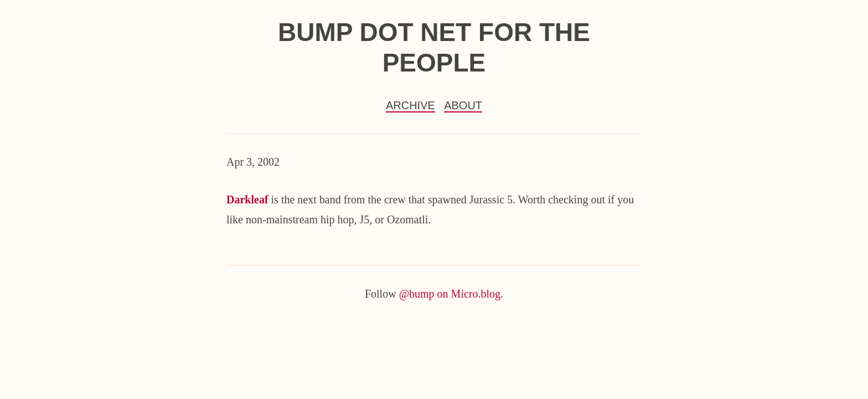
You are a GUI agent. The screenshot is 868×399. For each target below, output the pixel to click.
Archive (410, 105)
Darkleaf (247, 199)
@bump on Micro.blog (450, 294)
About (463, 105)
